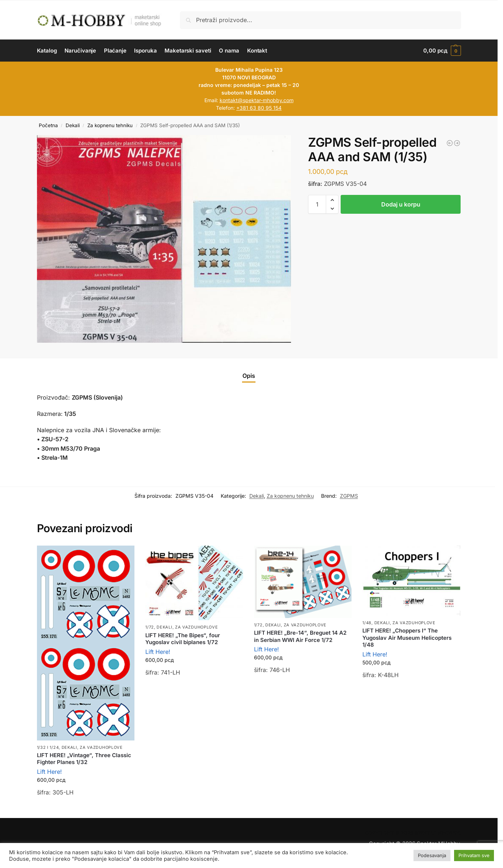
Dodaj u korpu (401, 204)
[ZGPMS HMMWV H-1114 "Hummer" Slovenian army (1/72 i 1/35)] (450, 143)
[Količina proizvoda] (317, 204)
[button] (442, 51)
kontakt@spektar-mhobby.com (257, 100)
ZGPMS (349, 496)
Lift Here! (49, 772)
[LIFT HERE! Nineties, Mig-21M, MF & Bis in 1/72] (457, 143)
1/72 (150, 627)
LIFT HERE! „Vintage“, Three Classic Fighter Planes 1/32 (84, 759)
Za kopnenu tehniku (110, 125)
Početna (48, 125)
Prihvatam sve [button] (474, 855)
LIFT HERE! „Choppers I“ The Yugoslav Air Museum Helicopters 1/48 (407, 638)
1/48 (367, 623)
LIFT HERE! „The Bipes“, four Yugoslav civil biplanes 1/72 (183, 639)
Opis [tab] (249, 376)
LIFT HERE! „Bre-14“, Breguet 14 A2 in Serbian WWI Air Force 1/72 (300, 636)
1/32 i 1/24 (48, 747)
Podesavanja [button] (432, 855)
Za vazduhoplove (101, 747)
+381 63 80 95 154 (259, 108)
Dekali (73, 125)
